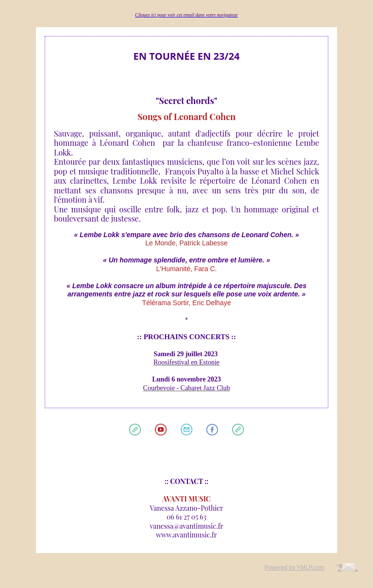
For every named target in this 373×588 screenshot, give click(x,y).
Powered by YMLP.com (294, 568)
